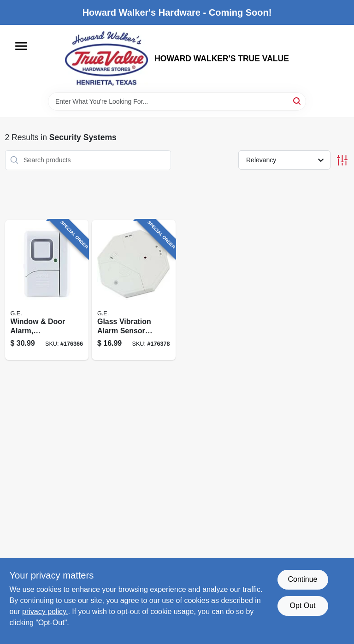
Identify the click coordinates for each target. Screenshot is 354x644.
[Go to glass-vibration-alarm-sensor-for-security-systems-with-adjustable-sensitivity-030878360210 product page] (134, 290)
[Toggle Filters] (342, 160)
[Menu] (21, 46)
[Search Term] (177, 101)
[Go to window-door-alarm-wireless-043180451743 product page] (47, 290)
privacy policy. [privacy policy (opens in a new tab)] (45, 612)
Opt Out (302, 606)
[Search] (298, 101)
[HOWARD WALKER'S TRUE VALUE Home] (106, 59)
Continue (302, 579)
